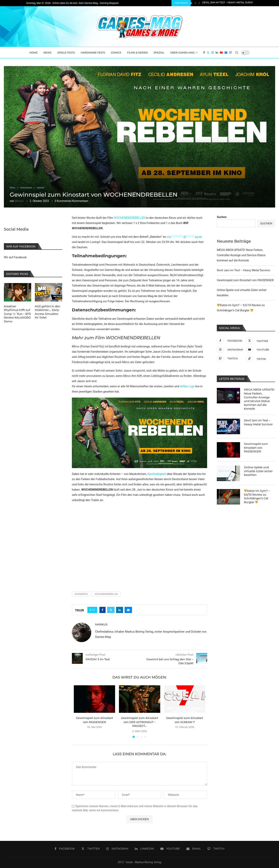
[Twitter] (208, 53)
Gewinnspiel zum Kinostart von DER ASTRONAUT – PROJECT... (139, 722)
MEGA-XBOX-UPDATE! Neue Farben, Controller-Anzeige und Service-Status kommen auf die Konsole (241, 255)
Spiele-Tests (66, 53)
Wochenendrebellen (106, 594)
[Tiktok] (260, 358)
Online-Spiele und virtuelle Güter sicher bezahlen (258, 471)
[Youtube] (221, 53)
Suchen (222, 217)
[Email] (226, 53)
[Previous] (195, 3)
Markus (19, 201)
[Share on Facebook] (102, 610)
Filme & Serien (137, 53)
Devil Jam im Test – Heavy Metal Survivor (230, 3)
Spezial (159, 53)
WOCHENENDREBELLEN (130, 218)
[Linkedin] (217, 53)
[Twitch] (231, 53)
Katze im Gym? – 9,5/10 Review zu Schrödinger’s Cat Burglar (257, 496)
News (47, 53)
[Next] (199, 3)
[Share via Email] (128, 610)
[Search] (237, 53)
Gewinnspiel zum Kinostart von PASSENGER (245, 280)
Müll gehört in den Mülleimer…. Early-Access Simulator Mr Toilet (48, 312)
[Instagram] (213, 53)
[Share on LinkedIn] (120, 610)
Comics (116, 53)
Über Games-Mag (183, 53)
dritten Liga (187, 386)
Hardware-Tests (93, 53)
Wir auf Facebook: (15, 257)
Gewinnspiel (81, 594)
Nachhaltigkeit (156, 474)
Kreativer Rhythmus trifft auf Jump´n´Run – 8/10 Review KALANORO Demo (17, 314)
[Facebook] (204, 53)
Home (33, 53)
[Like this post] (94, 610)
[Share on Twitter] (111, 610)
